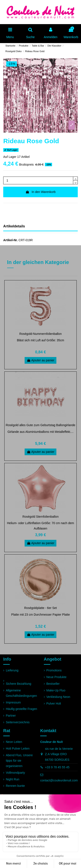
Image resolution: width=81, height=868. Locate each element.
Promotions (54, 670)
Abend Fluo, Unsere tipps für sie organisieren (19, 761)
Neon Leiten (14, 742)
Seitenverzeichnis (18, 722)
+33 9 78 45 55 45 (57, 767)
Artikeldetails (14, 226)
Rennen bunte (15, 786)
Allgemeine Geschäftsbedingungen (21, 693)
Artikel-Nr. (10, 240)
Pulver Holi (54, 703)
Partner (11, 716)
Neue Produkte (56, 677)
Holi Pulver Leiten (18, 748)
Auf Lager (10, 157)
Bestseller (53, 684)
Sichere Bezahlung (19, 684)
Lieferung (12, 670)
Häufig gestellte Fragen (21, 709)
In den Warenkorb (41, 192)
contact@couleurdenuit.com (59, 780)
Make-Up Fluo (56, 690)
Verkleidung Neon (58, 697)
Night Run (13, 779)
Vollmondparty (15, 773)
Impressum (13, 702)
